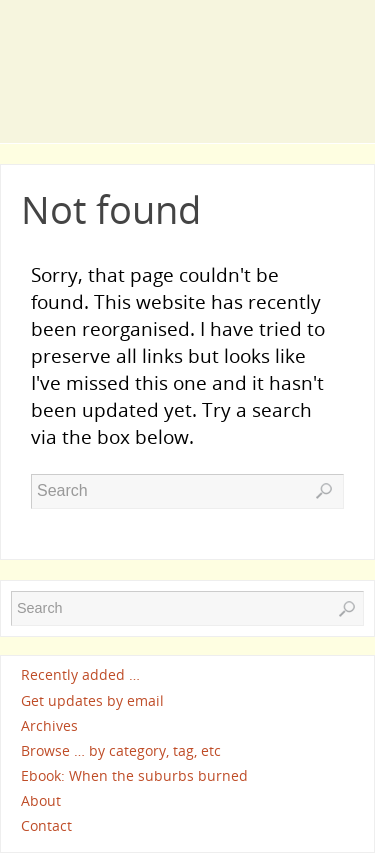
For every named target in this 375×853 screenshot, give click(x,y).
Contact (46, 825)
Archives (49, 725)
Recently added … (80, 675)
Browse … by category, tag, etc (121, 750)
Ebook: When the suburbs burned (134, 775)
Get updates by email (92, 700)
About (41, 800)
